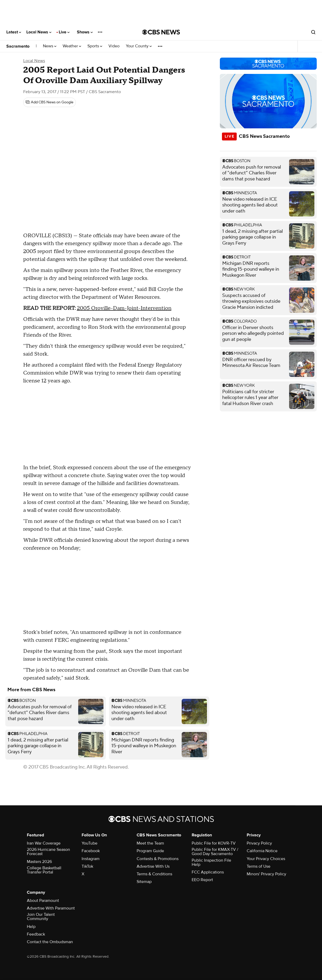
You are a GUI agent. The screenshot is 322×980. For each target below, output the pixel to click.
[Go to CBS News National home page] (161, 32)
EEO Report (202, 880)
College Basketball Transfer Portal (44, 870)
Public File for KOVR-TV (214, 843)
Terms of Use (259, 866)
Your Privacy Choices (266, 859)
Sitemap (144, 882)
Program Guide (150, 851)
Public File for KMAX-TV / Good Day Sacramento (215, 852)
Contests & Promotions (158, 859)
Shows (85, 32)
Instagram (91, 859)
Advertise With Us (153, 866)
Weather (72, 46)
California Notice (262, 851)
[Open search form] (313, 32)
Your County (139, 46)
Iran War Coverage (44, 843)
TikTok (87, 866)
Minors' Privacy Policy (266, 874)
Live (64, 32)
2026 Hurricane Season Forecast (48, 852)
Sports (95, 46)
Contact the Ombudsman (50, 942)
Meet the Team (150, 843)
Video (114, 46)
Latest (14, 32)
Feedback (36, 934)
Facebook (91, 851)
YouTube (90, 843)
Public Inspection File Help (211, 862)
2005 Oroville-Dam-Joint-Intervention (124, 308)
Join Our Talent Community (41, 917)
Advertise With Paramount (51, 908)
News (50, 46)
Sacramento (18, 46)
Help (31, 927)
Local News (39, 32)
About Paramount (43, 901)
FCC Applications (208, 872)
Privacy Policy (259, 843)
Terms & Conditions (154, 874)
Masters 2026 (39, 862)
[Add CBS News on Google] (49, 102)
